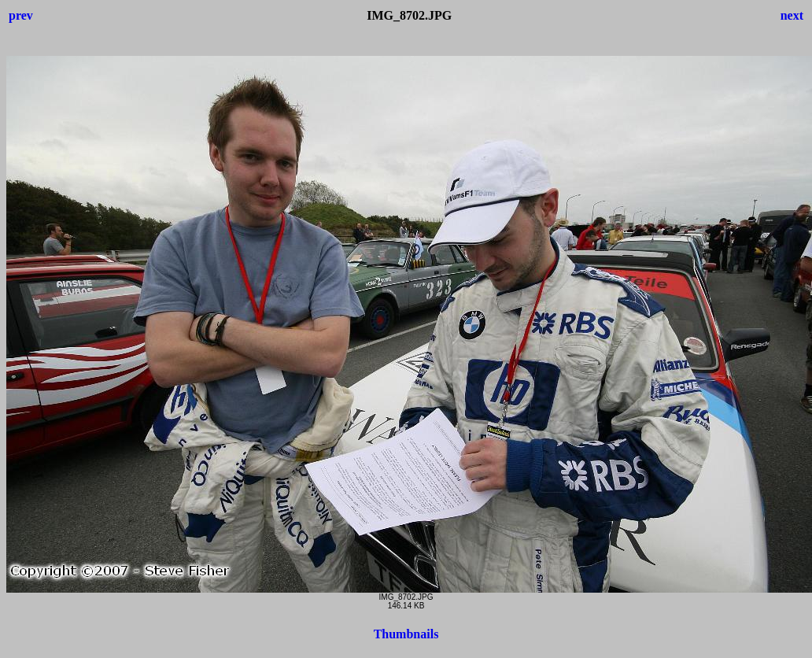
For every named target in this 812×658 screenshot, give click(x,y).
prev (21, 15)
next (792, 15)
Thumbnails (406, 634)
